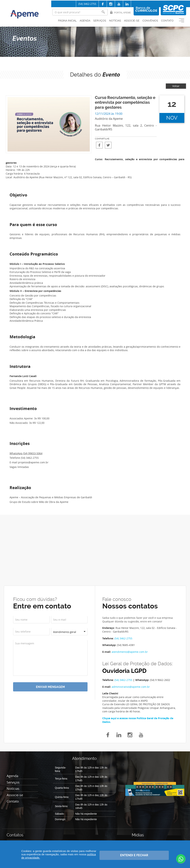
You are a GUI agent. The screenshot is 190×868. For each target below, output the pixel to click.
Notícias (115, 21)
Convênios (150, 21)
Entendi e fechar (134, 855)
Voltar (176, 86)
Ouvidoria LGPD (124, 671)
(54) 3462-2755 (87, 4)
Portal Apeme (120, 12)
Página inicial (67, 21)
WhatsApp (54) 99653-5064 (26, 453)
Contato (167, 21)
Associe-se (132, 21)
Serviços (100, 21)
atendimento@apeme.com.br (130, 652)
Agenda (85, 21)
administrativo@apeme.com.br (131, 687)
